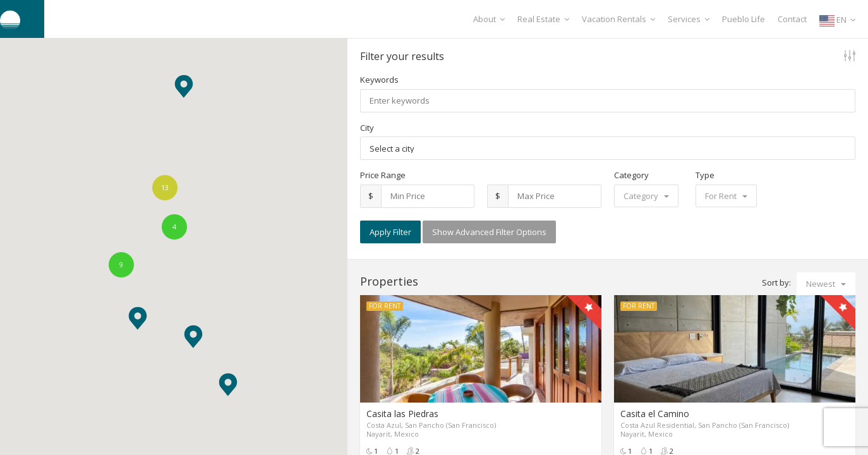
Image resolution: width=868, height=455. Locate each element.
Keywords (379, 80)
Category (631, 175)
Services (689, 19)
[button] (138, 318)
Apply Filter (390, 232)
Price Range (383, 175)
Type (705, 175)
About (489, 19)
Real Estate (543, 19)
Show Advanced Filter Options (489, 232)
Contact (792, 19)
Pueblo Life (744, 19)
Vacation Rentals (618, 19)
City (367, 128)
